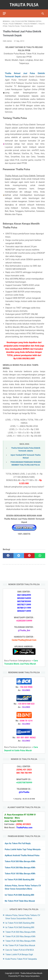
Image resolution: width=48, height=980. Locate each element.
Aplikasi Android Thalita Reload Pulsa (22, 855)
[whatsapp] (40, 556)
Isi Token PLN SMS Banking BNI (20, 880)
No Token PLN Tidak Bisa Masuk (20, 901)
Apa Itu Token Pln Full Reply (18, 843)
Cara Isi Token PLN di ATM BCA (20, 950)
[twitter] (19, 556)
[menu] (4, 13)
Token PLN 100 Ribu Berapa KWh (20, 874)
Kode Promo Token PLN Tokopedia (21, 959)
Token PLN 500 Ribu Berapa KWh (20, 861)
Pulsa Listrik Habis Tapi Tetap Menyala (23, 849)
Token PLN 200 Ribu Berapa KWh (20, 868)
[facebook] (8, 556)
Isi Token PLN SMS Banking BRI (19, 895)
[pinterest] (29, 556)
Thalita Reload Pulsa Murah (31, 973)
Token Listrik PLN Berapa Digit (19, 954)
